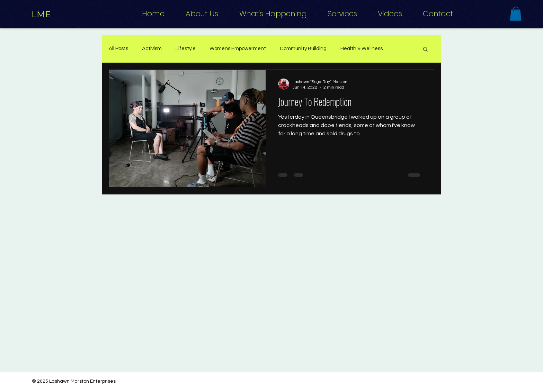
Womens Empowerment (238, 49)
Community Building (303, 49)
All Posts (118, 49)
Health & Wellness (362, 49)
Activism (152, 49)
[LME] (41, 14)
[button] (516, 14)
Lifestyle (186, 49)
